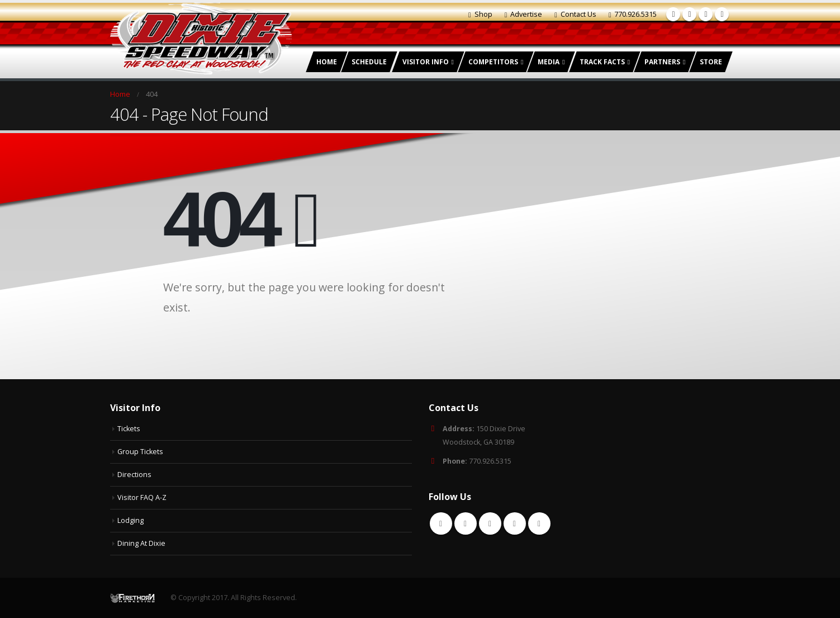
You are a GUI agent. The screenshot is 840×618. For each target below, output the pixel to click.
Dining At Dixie (141, 543)
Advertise (524, 14)
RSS (490, 523)
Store (711, 62)
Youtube (515, 523)
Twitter (466, 523)
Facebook (441, 523)
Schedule (369, 62)
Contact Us (575, 14)
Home (327, 62)
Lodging (130, 520)
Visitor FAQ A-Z (142, 497)
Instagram (539, 523)
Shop (480, 14)
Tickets (129, 429)
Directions (134, 475)
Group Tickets (140, 452)
